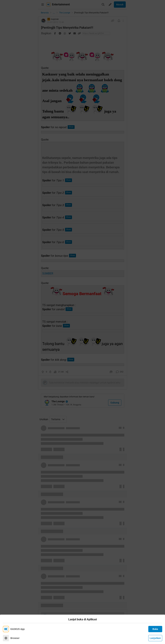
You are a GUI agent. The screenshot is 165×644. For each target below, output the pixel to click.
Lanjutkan (155, 638)
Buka (155, 629)
